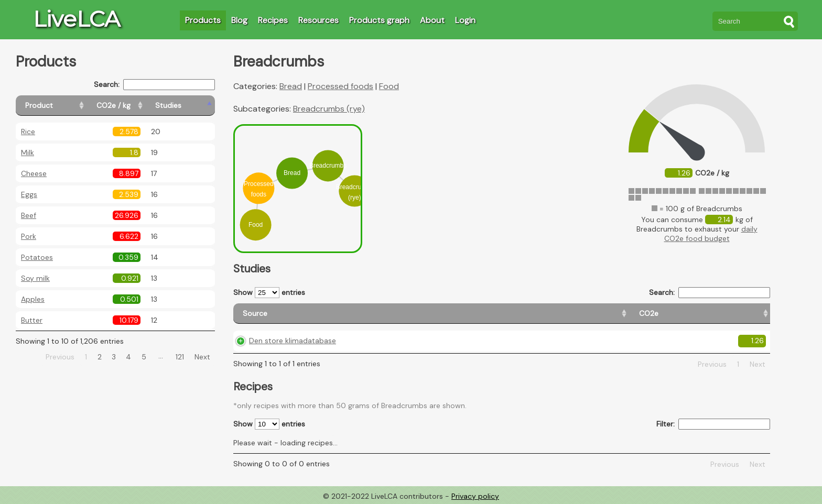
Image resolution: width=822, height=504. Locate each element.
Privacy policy (475, 496)
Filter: (713, 424)
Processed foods (340, 86)
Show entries (269, 293)
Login (465, 20)
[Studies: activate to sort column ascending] (192, 106)
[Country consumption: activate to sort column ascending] (633, 314)
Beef (29, 215)
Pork (29, 236)
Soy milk (35, 278)
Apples (33, 299)
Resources (318, 20)
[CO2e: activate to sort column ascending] (427, 314)
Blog (239, 20)
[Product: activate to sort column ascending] (63, 106)
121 (180, 357)
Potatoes (37, 257)
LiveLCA (77, 19)
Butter (32, 320)
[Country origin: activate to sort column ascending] (509, 314)
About (432, 20)
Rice (28, 132)
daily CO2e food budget (711, 234)
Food (389, 86)
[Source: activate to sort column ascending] (316, 314)
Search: (154, 85)
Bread (291, 86)
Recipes (273, 20)
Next (202, 357)
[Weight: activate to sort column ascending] (738, 314)
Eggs (29, 194)
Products (203, 20)
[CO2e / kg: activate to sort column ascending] (140, 106)
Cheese (34, 173)
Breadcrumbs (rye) (329, 109)
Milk (28, 152)
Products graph (379, 20)
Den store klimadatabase (293, 341)
